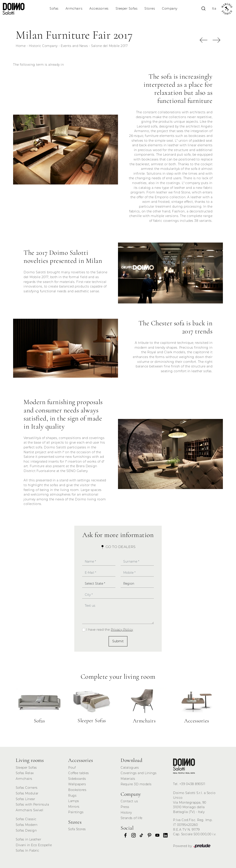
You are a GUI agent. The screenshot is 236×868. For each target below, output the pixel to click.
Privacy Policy (122, 630)
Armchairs (74, 9)
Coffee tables (79, 773)
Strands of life (132, 818)
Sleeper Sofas (127, 9)
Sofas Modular (27, 793)
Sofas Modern (27, 825)
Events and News (74, 46)
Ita (214, 9)
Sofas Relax (25, 773)
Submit (118, 641)
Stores (150, 9)
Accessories (99, 9)
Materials (128, 779)
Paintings (76, 812)
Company (170, 9)
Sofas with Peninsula (32, 804)
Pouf (72, 768)
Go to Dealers (118, 547)
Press (125, 807)
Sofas (54, 9)
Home (21, 46)
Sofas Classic (26, 819)
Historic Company (43, 46)
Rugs (72, 796)
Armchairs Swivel (29, 810)
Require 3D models (136, 784)
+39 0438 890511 (192, 784)
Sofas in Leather (28, 839)
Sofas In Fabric (28, 851)
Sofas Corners (27, 788)
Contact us (129, 801)
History (126, 813)
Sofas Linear (25, 799)
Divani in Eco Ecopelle (34, 845)
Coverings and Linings (139, 773)
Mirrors (74, 807)
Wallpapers (77, 784)
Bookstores (77, 790)
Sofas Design (26, 830)
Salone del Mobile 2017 (109, 46)
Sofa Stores (77, 829)
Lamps (74, 801)
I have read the (110, 630)
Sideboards (77, 779)
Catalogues (130, 768)
